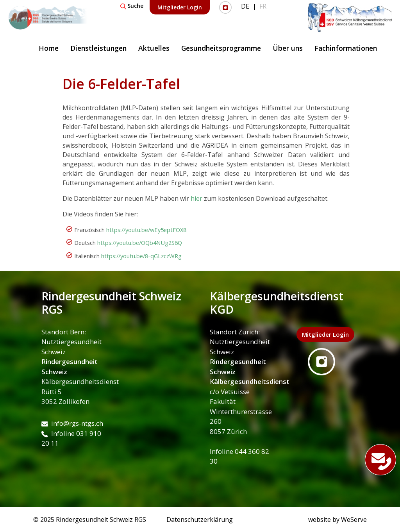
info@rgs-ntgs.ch (72, 423)
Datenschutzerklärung (200, 520)
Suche (132, 6)
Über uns (288, 48)
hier (196, 198)
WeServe (354, 520)
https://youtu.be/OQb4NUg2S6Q (140, 243)
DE (245, 6)
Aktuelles (154, 48)
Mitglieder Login (180, 7)
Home (49, 48)
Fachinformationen (346, 48)
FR (263, 6)
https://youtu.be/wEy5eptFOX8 (146, 230)
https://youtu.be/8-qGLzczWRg (141, 256)
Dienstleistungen (98, 48)
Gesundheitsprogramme (221, 48)
